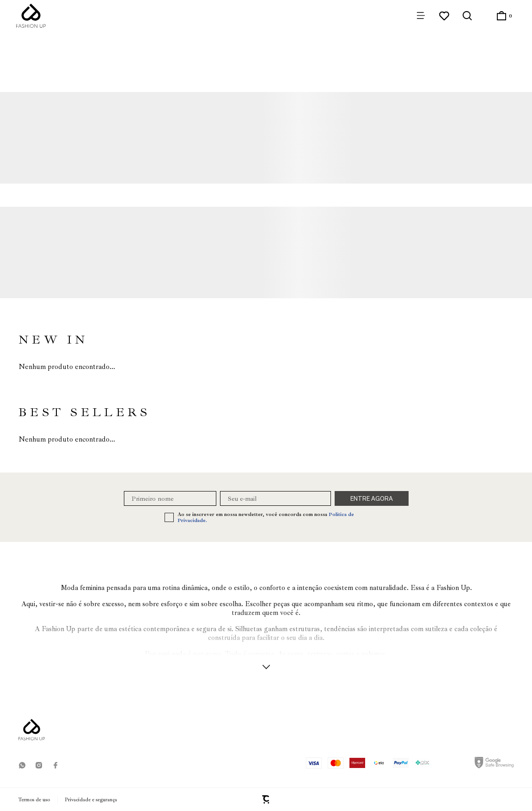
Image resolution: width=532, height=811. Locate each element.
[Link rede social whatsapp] (22, 765)
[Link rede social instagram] (39, 765)
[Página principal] (31, 16)
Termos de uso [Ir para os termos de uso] (34, 800)
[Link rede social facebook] (55, 765)
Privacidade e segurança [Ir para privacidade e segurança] (91, 800)
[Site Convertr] (266, 799)
